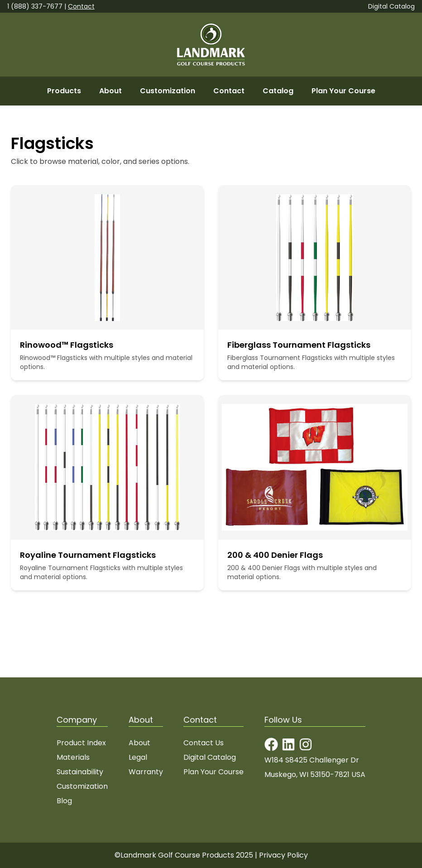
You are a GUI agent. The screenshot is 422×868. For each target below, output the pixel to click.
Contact (81, 6)
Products (64, 91)
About (110, 91)
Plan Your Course (343, 91)
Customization (168, 91)
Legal (138, 757)
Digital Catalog (391, 6)
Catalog (278, 91)
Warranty (146, 772)
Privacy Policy (283, 855)
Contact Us (204, 743)
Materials (73, 757)
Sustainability (80, 772)
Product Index (81, 743)
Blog (64, 801)
